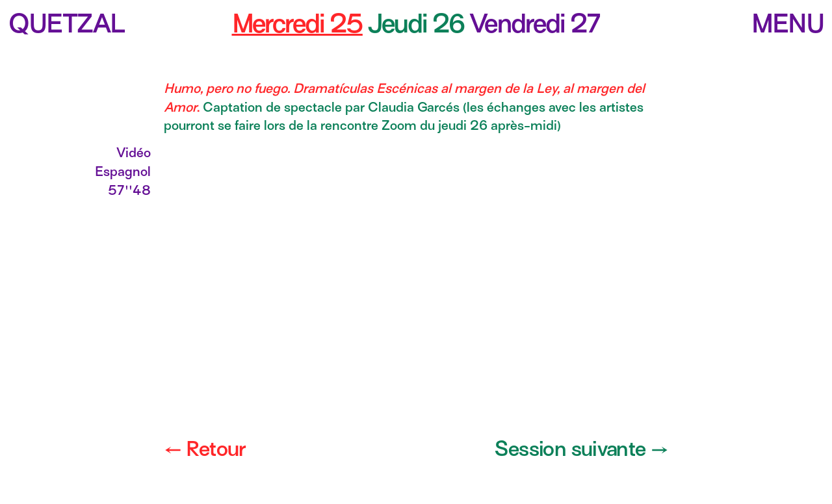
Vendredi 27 (535, 23)
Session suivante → (581, 449)
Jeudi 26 (419, 23)
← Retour (205, 449)
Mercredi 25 (297, 23)
